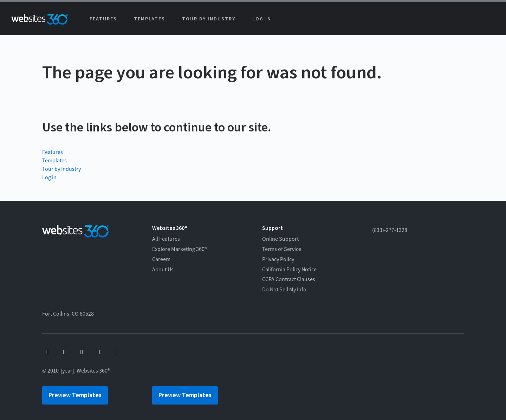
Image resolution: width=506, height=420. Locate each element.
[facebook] (47, 352)
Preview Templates (75, 395)
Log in (262, 19)
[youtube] (64, 352)
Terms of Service (282, 249)
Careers (161, 259)
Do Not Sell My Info (284, 290)
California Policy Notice (289, 270)
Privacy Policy (278, 259)
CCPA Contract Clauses (289, 279)
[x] (82, 352)
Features (103, 19)
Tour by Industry (209, 19)
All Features (166, 239)
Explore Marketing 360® (180, 249)
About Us (163, 270)
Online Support (280, 239)
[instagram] (99, 352)
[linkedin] (116, 352)
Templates (150, 19)
